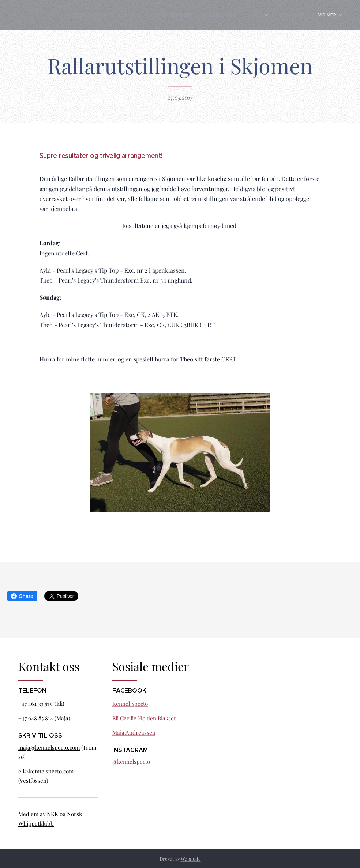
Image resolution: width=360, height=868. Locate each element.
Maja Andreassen (134, 733)
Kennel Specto (130, 704)
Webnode (191, 859)
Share (22, 596)
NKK (52, 814)
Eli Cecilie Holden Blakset (144, 718)
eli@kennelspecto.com (46, 771)
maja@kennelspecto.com (49, 747)
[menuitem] (61, 15)
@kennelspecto (131, 762)
